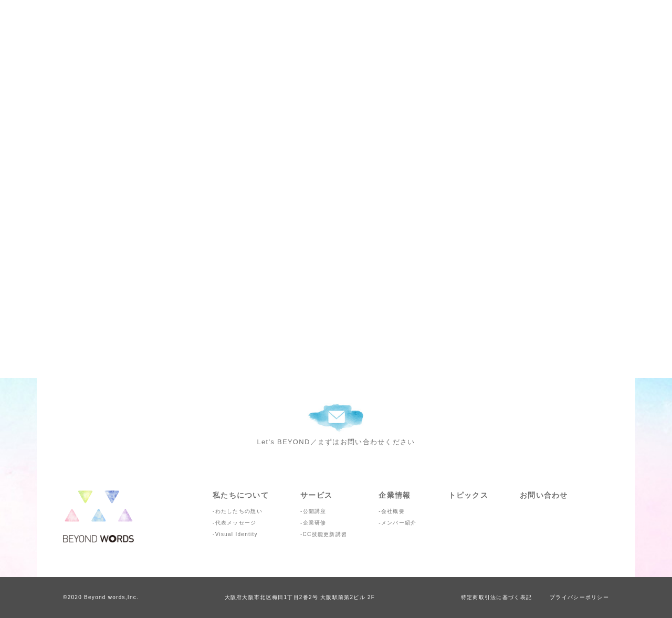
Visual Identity (237, 534)
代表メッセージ (236, 523)
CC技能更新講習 (325, 534)
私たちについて (241, 495)
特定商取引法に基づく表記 (496, 597)
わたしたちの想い (239, 511)
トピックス (468, 495)
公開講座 (315, 511)
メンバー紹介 (399, 523)
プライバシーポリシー (579, 597)
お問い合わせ (544, 495)
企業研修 (315, 523)
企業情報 (395, 495)
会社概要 (393, 511)
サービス (316, 495)
